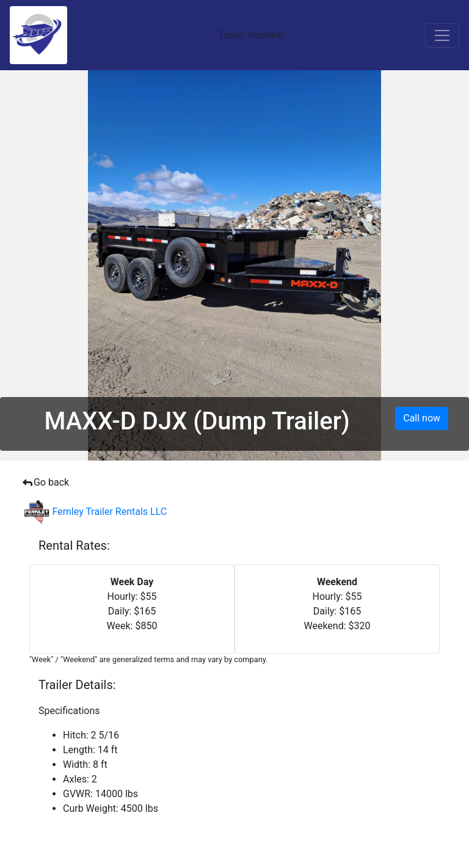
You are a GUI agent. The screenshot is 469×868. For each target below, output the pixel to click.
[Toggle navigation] (442, 35)
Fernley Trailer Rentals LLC (95, 512)
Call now (422, 418)
